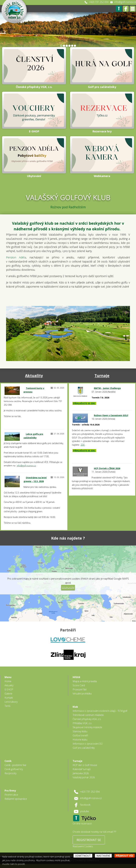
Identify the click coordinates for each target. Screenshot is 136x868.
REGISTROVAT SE (89, 840)
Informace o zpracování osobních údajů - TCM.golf (100, 711)
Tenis (7, 706)
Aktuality (34, 375)
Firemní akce (11, 795)
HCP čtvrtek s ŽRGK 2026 (107, 468)
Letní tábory (11, 702)
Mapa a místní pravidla (85, 681)
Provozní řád (80, 689)
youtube (84, 811)
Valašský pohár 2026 (84, 777)
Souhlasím (68, 587)
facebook (85, 805)
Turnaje (102, 375)
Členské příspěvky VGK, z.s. (87, 719)
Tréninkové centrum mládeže (88, 715)
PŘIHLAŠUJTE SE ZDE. (84, 403)
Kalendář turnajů (82, 769)
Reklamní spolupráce (16, 799)
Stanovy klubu (80, 731)
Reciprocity (10, 773)
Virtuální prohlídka (82, 694)
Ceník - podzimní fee (15, 765)
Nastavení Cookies (83, 846)
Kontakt (9, 698)
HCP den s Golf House (85, 765)
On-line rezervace (82, 824)
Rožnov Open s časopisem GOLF (111, 415)
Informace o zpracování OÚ (88, 744)
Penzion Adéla (16, 257)
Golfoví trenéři (80, 735)
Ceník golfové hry (14, 769)
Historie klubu (80, 740)
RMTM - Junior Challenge (107, 388)
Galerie (8, 694)
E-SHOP (9, 689)
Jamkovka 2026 (81, 773)
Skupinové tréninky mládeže (87, 727)
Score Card (79, 685)
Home (8, 681)
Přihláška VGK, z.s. (82, 723)
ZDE (83, 445)
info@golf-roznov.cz (125, 2)
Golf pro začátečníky (84, 748)
